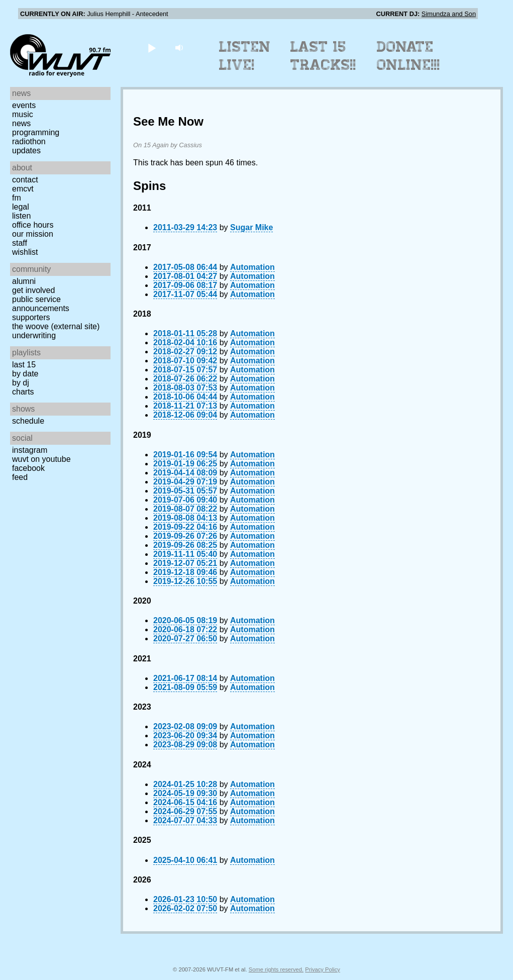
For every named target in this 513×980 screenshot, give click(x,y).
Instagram (30, 450)
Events (24, 105)
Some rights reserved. (276, 969)
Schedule (28, 421)
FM (17, 198)
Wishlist (25, 252)
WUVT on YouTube (41, 459)
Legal (21, 207)
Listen (21, 216)
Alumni (24, 281)
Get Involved (33, 290)
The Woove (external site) (56, 326)
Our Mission (33, 234)
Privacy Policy (323, 969)
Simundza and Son (449, 14)
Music (23, 114)
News (21, 123)
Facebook (28, 468)
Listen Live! (245, 56)
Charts (23, 392)
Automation (252, 267)
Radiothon (29, 141)
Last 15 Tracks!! (323, 56)
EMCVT (23, 189)
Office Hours (33, 225)
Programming (36, 132)
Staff (20, 243)
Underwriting (34, 335)
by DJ (21, 383)
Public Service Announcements (41, 304)
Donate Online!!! (408, 56)
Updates (26, 151)
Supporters (31, 317)
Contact (25, 180)
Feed (20, 477)
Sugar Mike (251, 227)
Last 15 (24, 365)
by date (25, 374)
